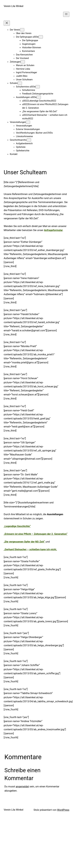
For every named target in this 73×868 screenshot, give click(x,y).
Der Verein (15, 30)
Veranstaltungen (18, 122)
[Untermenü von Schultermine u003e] (38, 87)
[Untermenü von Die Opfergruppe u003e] (41, 37)
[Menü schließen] (7, 23)
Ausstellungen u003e (26, 97)
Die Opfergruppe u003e (27, 37)
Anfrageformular (53, 230)
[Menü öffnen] (66, 14)
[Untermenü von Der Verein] (22, 30)
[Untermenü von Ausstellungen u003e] (39, 97)
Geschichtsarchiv (18, 140)
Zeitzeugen (15, 62)
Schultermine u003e (26, 87)
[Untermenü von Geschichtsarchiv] (29, 140)
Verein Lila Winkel (14, 6)
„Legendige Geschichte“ (17, 526)
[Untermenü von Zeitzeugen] (23, 62)
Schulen (14, 83)
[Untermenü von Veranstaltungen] (28, 122)
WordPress (63, 810)
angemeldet (22, 787)
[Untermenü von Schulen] (20, 83)
